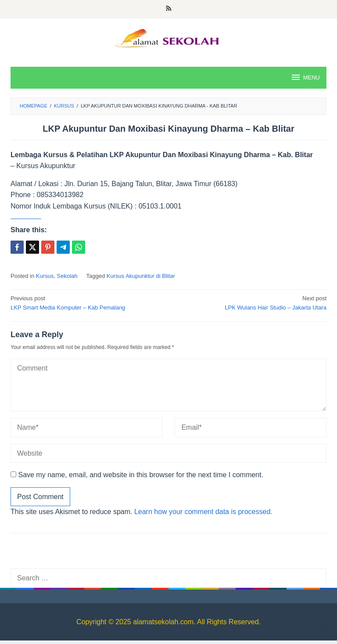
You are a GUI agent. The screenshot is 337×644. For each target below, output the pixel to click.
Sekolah (67, 276)
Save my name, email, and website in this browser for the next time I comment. (140, 475)
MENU (305, 77)
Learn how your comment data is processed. (203, 512)
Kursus (45, 276)
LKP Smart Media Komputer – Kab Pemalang (86, 302)
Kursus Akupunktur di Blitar (141, 276)
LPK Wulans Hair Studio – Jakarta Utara (251, 302)
